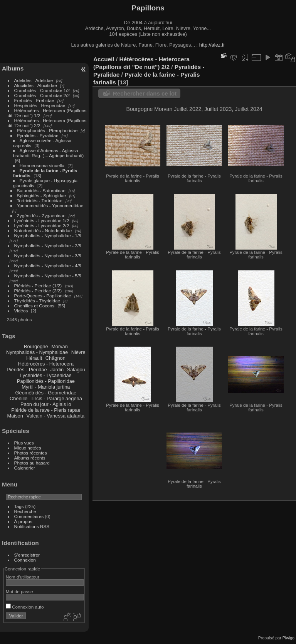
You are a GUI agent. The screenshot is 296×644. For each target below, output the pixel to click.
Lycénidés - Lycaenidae (46, 375)
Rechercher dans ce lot (145, 93)
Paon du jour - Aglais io (46, 404)
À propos (23, 521)
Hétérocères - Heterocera (46, 364)
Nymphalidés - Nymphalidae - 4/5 (48, 266)
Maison (15, 416)
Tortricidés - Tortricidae (40, 200)
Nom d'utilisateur (23, 577)
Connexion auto (25, 607)
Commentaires (29, 516)
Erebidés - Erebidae (34, 100)
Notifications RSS (32, 526)
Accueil (104, 59)
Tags (19, 506)
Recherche (25, 511)
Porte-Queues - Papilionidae (43, 296)
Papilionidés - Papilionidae (46, 381)
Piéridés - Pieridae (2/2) (38, 291)
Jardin (57, 370)
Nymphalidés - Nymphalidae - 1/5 (48, 236)
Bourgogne (36, 346)
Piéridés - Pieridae (27, 370)
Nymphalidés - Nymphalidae (37, 352)
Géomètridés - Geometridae (46, 393)
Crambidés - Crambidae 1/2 (42, 90)
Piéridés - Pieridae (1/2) (38, 286)
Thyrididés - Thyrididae (37, 301)
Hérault (34, 358)
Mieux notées (28, 448)
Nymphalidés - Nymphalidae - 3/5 (48, 256)
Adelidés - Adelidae (34, 80)
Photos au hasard (32, 463)
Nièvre (78, 352)
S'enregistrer (27, 555)
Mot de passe (19, 591)
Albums (13, 68)
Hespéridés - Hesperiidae (40, 105)
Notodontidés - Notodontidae (43, 231)
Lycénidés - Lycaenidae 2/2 (42, 226)
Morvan (60, 346)
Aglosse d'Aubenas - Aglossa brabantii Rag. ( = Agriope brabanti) (48, 153)
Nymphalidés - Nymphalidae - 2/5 (48, 246)
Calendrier (25, 468)
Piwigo (288, 638)
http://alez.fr (212, 45)
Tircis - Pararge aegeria (56, 398)
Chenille (18, 398)
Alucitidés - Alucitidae (36, 85)
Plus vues (24, 443)
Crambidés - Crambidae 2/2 (42, 95)
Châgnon (55, 358)
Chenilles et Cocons (34, 306)
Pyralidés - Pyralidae (38, 135)
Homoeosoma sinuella (42, 165)
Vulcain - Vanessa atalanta (55, 416)
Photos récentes (31, 453)
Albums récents (30, 458)
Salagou (76, 370)
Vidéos (21, 311)
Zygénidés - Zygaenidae (41, 216)
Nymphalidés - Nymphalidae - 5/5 (48, 276)
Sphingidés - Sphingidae (42, 195)
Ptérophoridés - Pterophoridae (47, 130)
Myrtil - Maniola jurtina (46, 387)
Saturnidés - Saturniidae (41, 190)
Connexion (25, 560)
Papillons (148, 8)
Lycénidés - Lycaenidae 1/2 (42, 221)
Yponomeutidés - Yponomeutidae (50, 205)
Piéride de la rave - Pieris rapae (46, 410)
